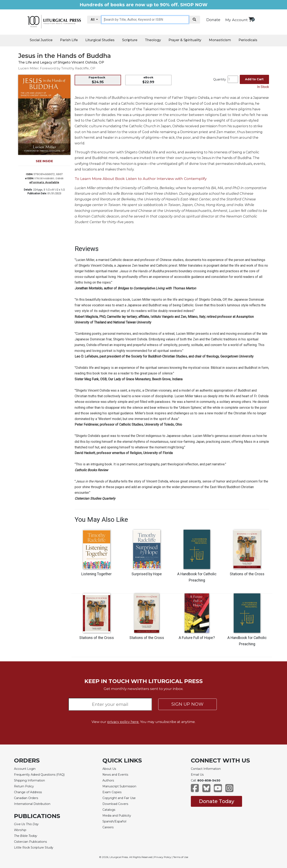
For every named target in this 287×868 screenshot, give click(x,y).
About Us (109, 769)
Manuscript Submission (119, 786)
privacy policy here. (123, 722)
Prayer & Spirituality (185, 40)
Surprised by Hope (147, 574)
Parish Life (69, 40)
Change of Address (28, 792)
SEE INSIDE (44, 161)
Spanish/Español (114, 821)
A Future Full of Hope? (197, 638)
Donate (213, 20)
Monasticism (220, 40)
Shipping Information (29, 780)
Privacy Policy (163, 857)
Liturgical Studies (100, 40)
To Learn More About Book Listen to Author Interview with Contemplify (141, 179)
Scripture (130, 40)
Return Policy (24, 786)
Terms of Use (181, 857)
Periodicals (248, 40)
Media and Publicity (117, 816)
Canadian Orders (26, 798)
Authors (108, 780)
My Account (237, 20)
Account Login (25, 769)
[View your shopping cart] (251, 19)
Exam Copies (112, 792)
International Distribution (32, 804)
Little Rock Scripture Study (34, 848)
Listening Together (96, 574)
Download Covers (115, 804)
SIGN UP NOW (187, 704)
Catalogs (109, 810)
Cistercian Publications (30, 842)
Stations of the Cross (247, 574)
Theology (153, 40)
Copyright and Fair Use (119, 798)
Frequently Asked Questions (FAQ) (39, 775)
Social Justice (41, 40)
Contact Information (206, 769)
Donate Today (216, 801)
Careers (108, 827)
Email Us (197, 775)
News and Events (115, 775)
